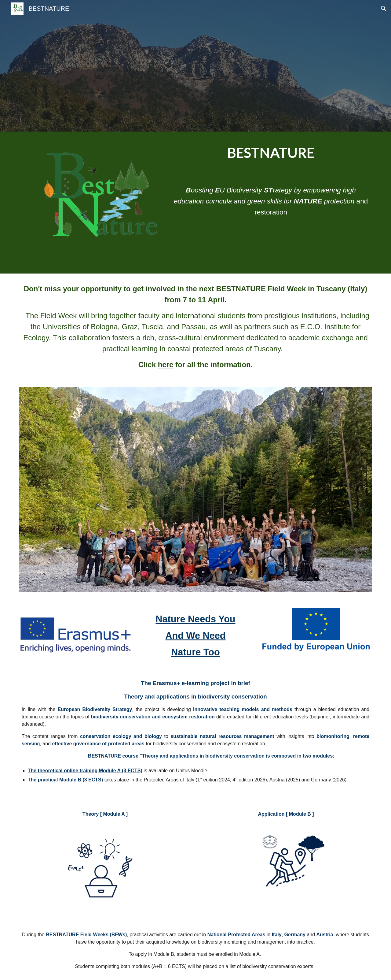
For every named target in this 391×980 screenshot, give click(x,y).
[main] (271, 153)
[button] (384, 9)
